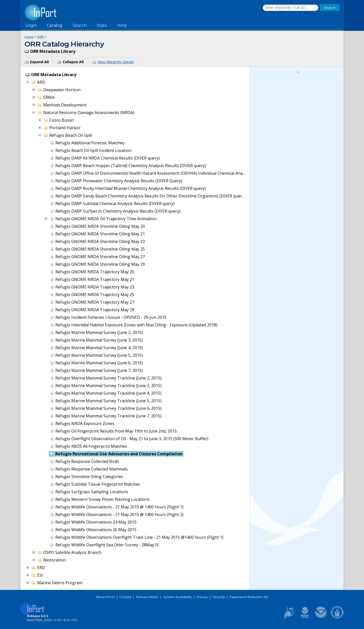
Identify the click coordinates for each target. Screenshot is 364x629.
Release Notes (147, 597)
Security (219, 597)
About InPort (105, 597)
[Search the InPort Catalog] (290, 8)
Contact (125, 597)
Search (80, 25)
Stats (102, 25)
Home (29, 37)
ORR (40, 37)
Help (122, 25)
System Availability (178, 597)
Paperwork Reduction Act (249, 597)
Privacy (202, 597)
